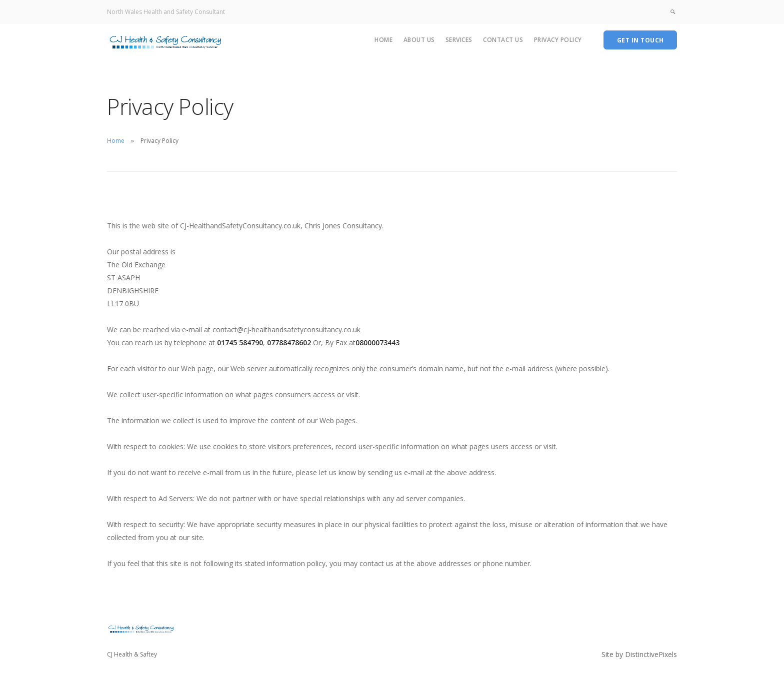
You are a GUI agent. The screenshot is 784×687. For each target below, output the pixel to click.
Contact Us (503, 40)
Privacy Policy (558, 40)
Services (459, 40)
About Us (419, 40)
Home (383, 40)
